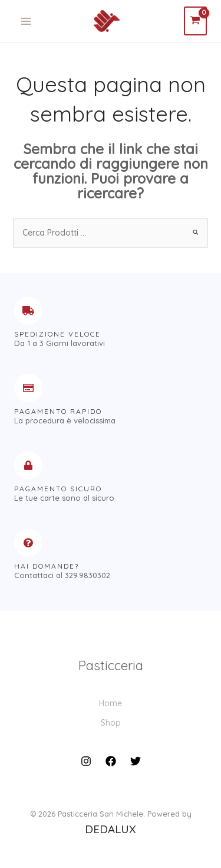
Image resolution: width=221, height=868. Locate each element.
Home (111, 703)
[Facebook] (111, 761)
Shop (111, 723)
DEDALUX (111, 829)
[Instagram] (86, 761)
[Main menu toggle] (26, 21)
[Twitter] (136, 761)
